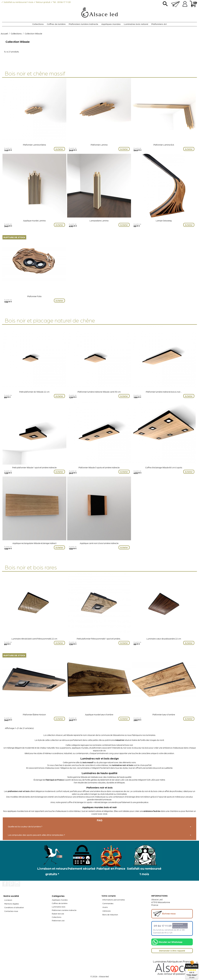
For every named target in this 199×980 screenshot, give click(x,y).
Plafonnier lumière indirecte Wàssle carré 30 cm (99, 392)
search (165, 5)
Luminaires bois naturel (136, 24)
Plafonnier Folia (34, 296)
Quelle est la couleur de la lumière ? (25, 826)
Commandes (108, 903)
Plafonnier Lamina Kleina (34, 145)
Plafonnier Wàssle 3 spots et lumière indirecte (99, 467)
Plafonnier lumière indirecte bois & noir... (164, 392)
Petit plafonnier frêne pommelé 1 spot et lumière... (99, 639)
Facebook (5, 884)
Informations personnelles (114, 900)
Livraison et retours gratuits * (52, 871)
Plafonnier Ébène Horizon (34, 714)
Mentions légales (12, 904)
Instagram (17, 884)
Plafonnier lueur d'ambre (164, 714)
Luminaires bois (59, 907)
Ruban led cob (58, 914)
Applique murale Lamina (34, 221)
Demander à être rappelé (172, 951)
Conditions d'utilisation (14, 907)
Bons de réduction (110, 914)
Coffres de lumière (56, 24)
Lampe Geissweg (164, 221)
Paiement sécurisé (81, 868)
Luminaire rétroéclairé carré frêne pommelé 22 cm (34, 639)
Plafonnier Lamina (99, 145)
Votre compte (109, 896)
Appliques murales (111, 24)
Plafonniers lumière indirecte (83, 24)
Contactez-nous (11, 911)
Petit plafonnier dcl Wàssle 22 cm (34, 392)
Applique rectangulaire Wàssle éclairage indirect (34, 543)
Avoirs (105, 907)
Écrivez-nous (164, 914)
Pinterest (11, 884)
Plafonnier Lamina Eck (164, 145)
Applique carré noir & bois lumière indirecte (99, 543)
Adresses (107, 911)
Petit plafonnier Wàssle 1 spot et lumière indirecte (34, 467)
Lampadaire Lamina (99, 221)
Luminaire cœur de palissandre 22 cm (164, 639)
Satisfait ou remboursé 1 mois (144, 871)
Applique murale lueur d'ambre (99, 714)
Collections (38, 24)
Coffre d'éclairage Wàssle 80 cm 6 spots (164, 467)
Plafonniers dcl (159, 24)
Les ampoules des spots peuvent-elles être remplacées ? (36, 835)
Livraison (8, 900)
